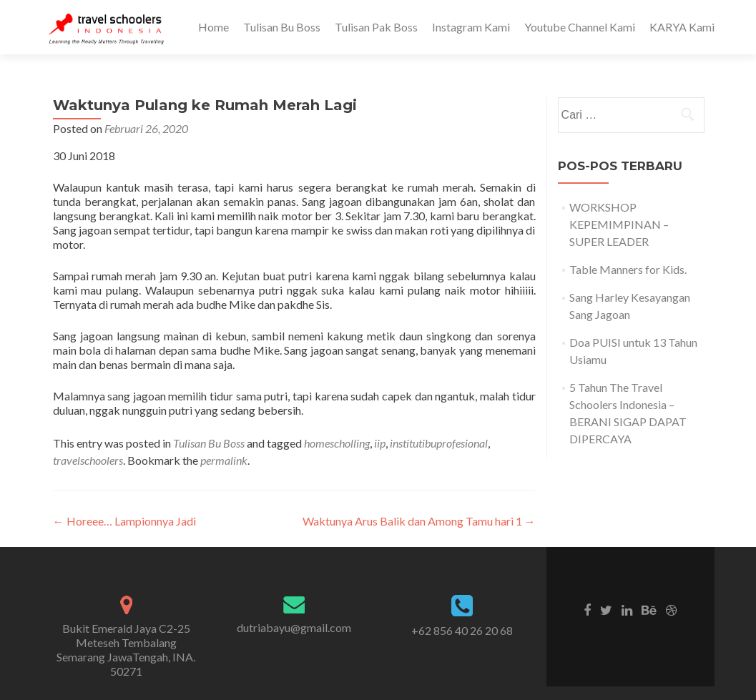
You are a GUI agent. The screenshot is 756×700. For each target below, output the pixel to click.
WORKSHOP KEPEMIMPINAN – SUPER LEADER (619, 224)
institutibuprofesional (439, 443)
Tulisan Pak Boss (376, 27)
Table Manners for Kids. (628, 269)
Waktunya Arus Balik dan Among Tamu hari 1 (419, 521)
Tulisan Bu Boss (282, 27)
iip (380, 443)
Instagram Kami (471, 27)
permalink (224, 460)
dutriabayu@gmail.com (294, 627)
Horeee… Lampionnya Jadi (124, 521)
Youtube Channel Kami (580, 27)
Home (213, 27)
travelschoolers (88, 460)
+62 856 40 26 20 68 (462, 630)
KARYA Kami (682, 27)
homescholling (337, 443)
